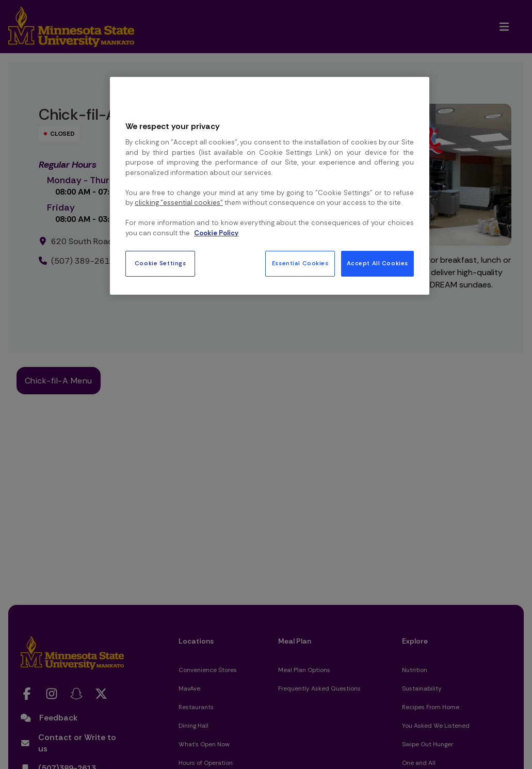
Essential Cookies (300, 263)
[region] (270, 186)
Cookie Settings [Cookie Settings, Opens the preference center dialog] (160, 263)
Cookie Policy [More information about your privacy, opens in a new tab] (216, 233)
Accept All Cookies (377, 263)
